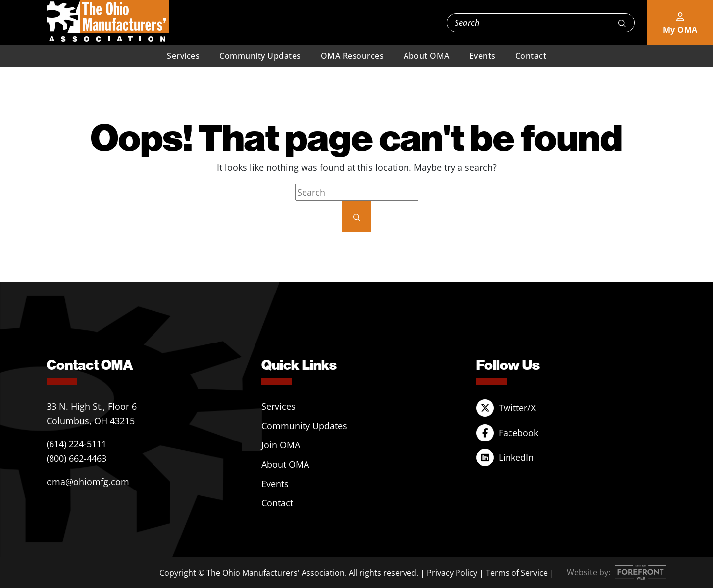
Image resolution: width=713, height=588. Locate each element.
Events (483, 56)
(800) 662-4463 (76, 458)
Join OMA (281, 445)
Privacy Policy (452, 573)
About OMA (427, 56)
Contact (531, 56)
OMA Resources (353, 56)
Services (183, 56)
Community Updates (260, 56)
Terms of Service (517, 573)
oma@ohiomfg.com (88, 482)
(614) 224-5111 (76, 444)
